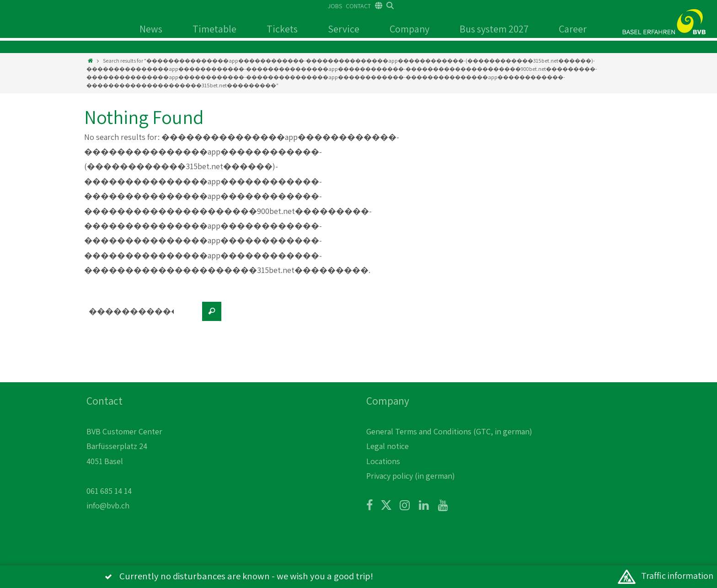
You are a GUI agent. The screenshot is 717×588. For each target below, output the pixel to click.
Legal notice (388, 446)
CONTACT (358, 6)
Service (344, 29)
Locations (383, 461)
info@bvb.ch (108, 505)
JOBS (335, 6)
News (151, 29)
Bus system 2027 (494, 29)
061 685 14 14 (109, 491)
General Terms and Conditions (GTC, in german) (449, 431)
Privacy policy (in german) (411, 476)
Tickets (282, 29)
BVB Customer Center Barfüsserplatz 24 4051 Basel (124, 446)
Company (409, 29)
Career (573, 29)
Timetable (214, 29)
